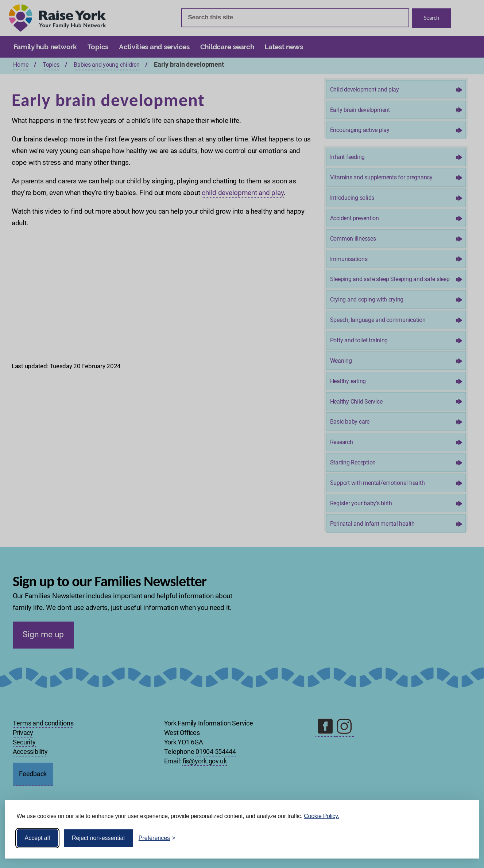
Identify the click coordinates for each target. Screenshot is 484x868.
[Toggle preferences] (157, 838)
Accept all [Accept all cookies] (37, 838)
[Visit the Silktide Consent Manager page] (463, 838)
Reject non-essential (98, 838)
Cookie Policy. (322, 816)
